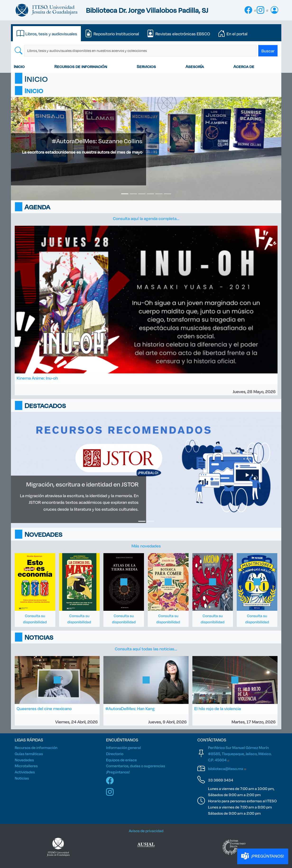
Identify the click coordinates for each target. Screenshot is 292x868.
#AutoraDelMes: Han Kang (130, 708)
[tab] (47, 34)
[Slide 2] (133, 194)
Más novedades (146, 546)
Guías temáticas (29, 754)
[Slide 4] (150, 194)
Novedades (24, 760)
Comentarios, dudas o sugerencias (136, 766)
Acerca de (244, 66)
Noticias (22, 778)
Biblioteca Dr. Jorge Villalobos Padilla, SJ (147, 10)
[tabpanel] (146, 51)
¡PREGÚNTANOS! (263, 856)
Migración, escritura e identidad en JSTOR (82, 484)
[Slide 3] (142, 194)
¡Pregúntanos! (118, 772)
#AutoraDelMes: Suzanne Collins (97, 141)
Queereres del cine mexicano (44, 708)
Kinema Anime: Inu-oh (37, 378)
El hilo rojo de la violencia (218, 708)
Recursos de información (81, 66)
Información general (123, 747)
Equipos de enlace (121, 760)
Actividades (25, 772)
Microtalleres (26, 766)
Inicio (19, 66)
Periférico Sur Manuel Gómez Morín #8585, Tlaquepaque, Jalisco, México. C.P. (240, 754)
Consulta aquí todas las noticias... (146, 649)
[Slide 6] (167, 194)
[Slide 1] (125, 194)
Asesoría (195, 66)
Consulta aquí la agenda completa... (146, 218)
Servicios (146, 66)
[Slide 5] (159, 194)
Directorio (115, 754)
